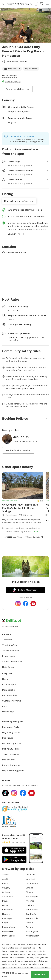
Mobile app (8, 712)
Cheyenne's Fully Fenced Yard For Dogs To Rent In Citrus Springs (20, 508)
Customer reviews (12, 701)
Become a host (10, 695)
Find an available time (17, 89)
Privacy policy (9, 656)
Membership (9, 690)
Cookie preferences (12, 661)
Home (5, 679)
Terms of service (11, 651)
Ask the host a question (18, 450)
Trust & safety (10, 645)
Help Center (8, 667)
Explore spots (9, 684)
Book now (40, 974)
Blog (4, 706)
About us (7, 640)
